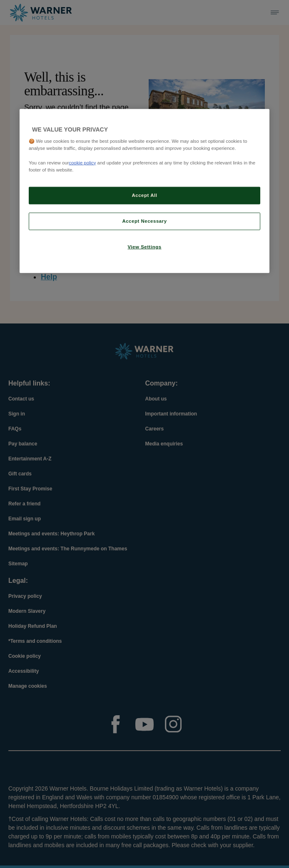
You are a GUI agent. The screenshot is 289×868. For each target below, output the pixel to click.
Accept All (145, 195)
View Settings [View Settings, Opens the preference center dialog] (144, 246)
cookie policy (82, 162)
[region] (144, 191)
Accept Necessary (144, 221)
